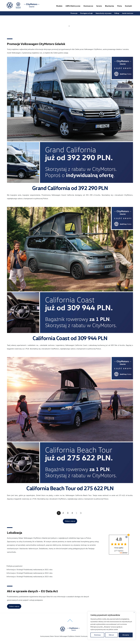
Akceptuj (126, 635)
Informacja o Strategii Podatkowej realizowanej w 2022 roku (30, 573)
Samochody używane (103, 13)
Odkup (117, 13)
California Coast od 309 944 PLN (70, 338)
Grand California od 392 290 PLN (70, 188)
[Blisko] (134, 612)
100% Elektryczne (73, 6)
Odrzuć (111, 635)
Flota (120, 6)
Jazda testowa (128, 13)
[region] (112, 626)
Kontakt (129, 6)
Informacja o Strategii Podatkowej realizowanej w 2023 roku (30, 576)
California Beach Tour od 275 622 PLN (70, 488)
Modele (59, 6)
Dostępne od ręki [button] (87, 13)
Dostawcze (88, 6)
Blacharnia (110, 6)
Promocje (74, 13)
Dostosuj (97, 635)
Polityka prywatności (14, 566)
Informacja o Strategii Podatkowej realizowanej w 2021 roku (30, 569)
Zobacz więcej (70, 521)
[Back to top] (70, 622)
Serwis (99, 6)
